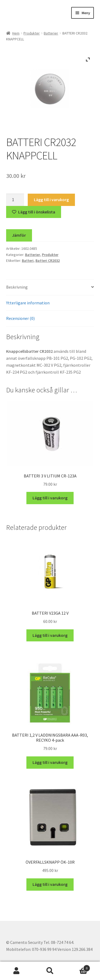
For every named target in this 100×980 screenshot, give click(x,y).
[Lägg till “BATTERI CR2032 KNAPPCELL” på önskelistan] (34, 212)
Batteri (28, 261)
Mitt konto (17, 971)
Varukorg (78, 967)
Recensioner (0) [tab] (20, 318)
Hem (16, 33)
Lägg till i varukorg (51, 200)
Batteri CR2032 (48, 261)
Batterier (51, 33)
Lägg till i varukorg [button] (50, 498)
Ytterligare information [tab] (28, 303)
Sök (50, 971)
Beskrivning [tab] (17, 287)
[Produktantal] (15, 200)
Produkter (32, 33)
